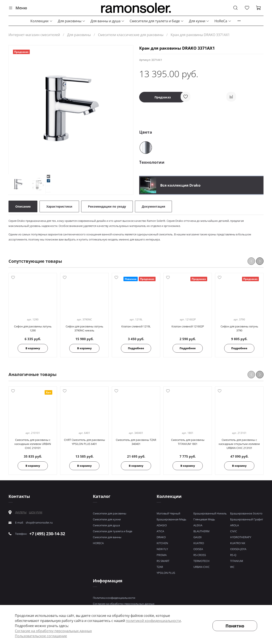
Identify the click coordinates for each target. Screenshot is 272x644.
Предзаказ (163, 97)
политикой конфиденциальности (153, 621)
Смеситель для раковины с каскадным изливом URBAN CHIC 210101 (33, 444)
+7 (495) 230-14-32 (47, 534)
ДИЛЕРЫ (21, 512)
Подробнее (136, 348)
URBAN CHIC (201, 567)
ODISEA (198, 549)
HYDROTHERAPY (241, 537)
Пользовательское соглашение (41, 636)
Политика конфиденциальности (114, 598)
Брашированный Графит (247, 519)
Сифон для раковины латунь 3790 (239, 329)
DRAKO (161, 537)
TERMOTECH (201, 561)
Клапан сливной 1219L (136, 327)
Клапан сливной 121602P (188, 327)
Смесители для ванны (107, 537)
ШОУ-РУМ (36, 512)
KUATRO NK (238, 543)
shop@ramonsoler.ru (39, 523)
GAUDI (198, 537)
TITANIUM (237, 561)
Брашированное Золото (246, 513)
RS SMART (163, 561)
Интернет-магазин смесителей (34, 35)
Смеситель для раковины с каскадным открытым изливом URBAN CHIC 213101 (239, 444)
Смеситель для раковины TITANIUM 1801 (188, 442)
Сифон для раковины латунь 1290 (33, 329)
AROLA (234, 525)
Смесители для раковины (110, 513)
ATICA (160, 531)
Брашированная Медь (171, 519)
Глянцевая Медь (204, 519)
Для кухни (199, 21)
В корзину (33, 348)
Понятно (235, 626)
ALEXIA (198, 525)
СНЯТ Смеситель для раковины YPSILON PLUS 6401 (84, 442)
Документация (153, 206)
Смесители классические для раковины (131, 35)
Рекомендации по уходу (107, 206)
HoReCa (223, 21)
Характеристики (59, 206)
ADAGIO (162, 525)
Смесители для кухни (107, 519)
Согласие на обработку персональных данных (124, 604)
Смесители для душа (106, 525)
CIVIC (234, 531)
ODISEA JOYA (238, 549)
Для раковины (72, 21)
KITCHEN (162, 543)
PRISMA (162, 555)
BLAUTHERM (201, 531)
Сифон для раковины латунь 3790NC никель (84, 329)
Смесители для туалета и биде (157, 21)
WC (232, 567)
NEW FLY (162, 549)
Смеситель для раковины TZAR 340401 (136, 442)
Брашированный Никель (210, 513)
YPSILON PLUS (166, 573)
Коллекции (41, 21)
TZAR (160, 567)
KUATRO (199, 543)
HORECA (98, 543)
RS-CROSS (200, 555)
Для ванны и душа (108, 21)
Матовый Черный (168, 513)
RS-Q (233, 555)
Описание (23, 206)
